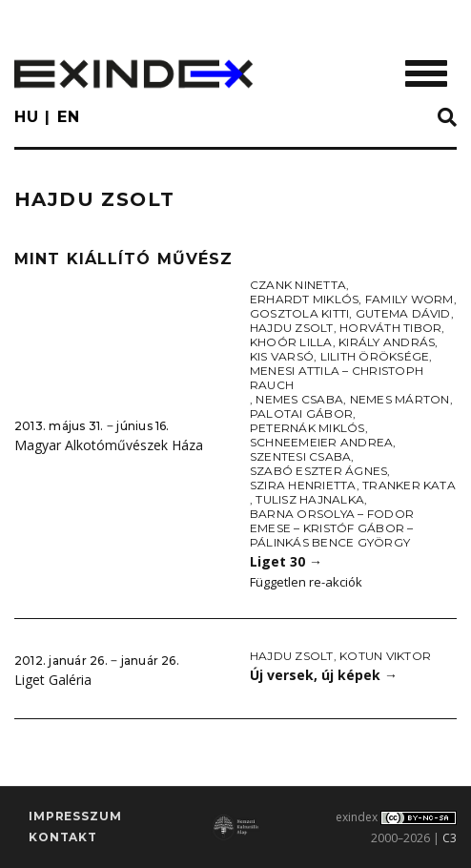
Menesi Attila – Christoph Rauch (337, 378)
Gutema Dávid (403, 313)
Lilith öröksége (375, 356)
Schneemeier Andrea (321, 442)
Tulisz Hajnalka (310, 499)
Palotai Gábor (301, 413)
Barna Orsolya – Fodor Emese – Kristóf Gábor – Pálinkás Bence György (332, 528)
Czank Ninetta (298, 285)
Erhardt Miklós (304, 299)
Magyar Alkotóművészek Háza (109, 445)
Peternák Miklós (307, 428)
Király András (387, 342)
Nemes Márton (400, 399)
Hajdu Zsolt (292, 328)
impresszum (75, 816)
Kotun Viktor (385, 656)
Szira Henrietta (303, 485)
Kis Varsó (282, 356)
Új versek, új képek (324, 675)
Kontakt (63, 837)
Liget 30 (286, 561)
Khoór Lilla (291, 342)
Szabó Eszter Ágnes (318, 471)
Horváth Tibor (390, 328)
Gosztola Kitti (299, 313)
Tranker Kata (409, 485)
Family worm (410, 299)
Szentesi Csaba (300, 456)
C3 (450, 838)
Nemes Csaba (299, 399)
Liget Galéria (53, 680)
